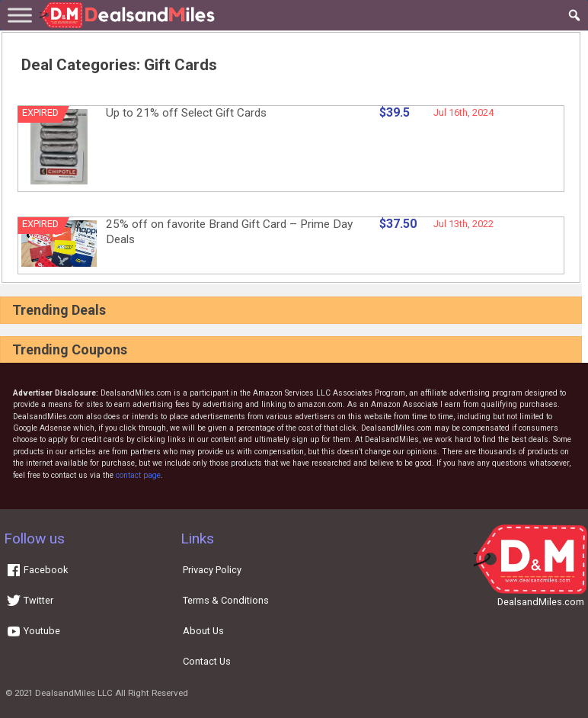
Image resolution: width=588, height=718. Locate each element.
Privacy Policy (212, 570)
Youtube (33, 631)
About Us (203, 631)
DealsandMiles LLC (74, 693)
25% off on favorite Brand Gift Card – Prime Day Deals (229, 232)
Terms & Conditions (226, 600)
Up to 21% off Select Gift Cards (186, 113)
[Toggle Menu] (20, 15)
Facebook (37, 570)
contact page (138, 475)
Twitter (30, 600)
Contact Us (207, 661)
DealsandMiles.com (541, 602)
